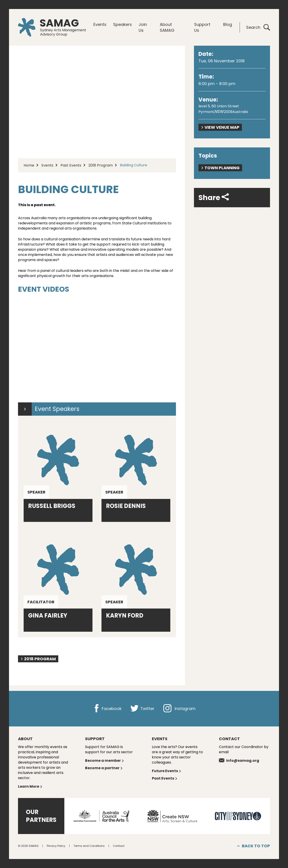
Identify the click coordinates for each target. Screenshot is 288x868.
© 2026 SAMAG (28, 846)
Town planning (220, 168)
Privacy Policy (56, 846)
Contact (119, 846)
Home (29, 165)
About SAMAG (167, 27)
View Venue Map (220, 127)
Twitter (142, 709)
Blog (228, 24)
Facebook (107, 709)
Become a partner (104, 768)
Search (258, 27)
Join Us (143, 27)
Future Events (167, 771)
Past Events (71, 165)
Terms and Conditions (89, 846)
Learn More (30, 786)
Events (100, 24)
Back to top (254, 846)
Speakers (123, 24)
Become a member (105, 761)
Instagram (179, 709)
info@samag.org (239, 761)
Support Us (202, 27)
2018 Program (101, 165)
